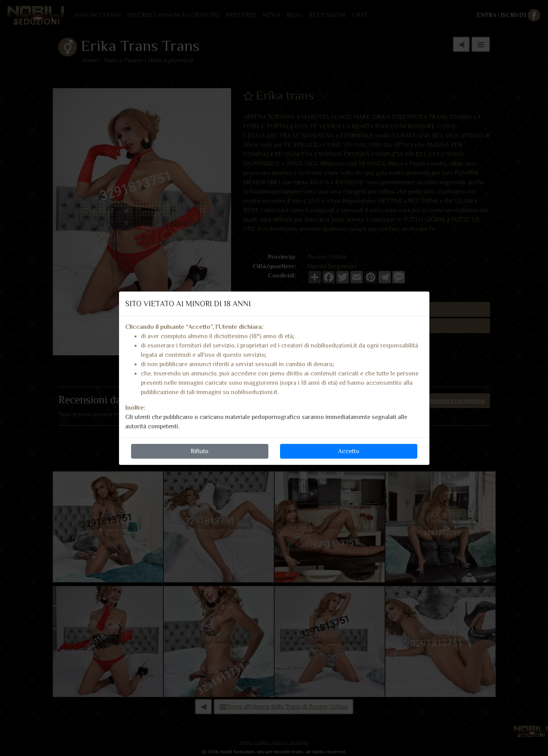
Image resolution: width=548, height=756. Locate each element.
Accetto (349, 451)
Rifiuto (200, 451)
